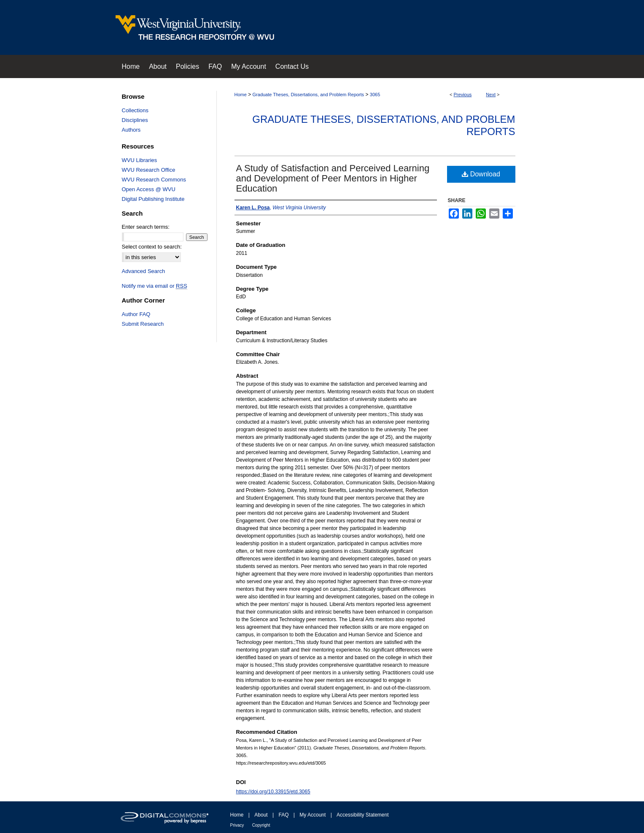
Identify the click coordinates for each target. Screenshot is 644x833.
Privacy (237, 825)
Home (241, 95)
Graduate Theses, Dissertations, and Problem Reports (309, 95)
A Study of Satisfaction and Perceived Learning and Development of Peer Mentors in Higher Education (333, 178)
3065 (375, 95)
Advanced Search (144, 271)
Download (481, 174)
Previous (463, 95)
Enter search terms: (146, 227)
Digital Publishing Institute (153, 199)
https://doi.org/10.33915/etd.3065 (273, 792)
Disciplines (135, 120)
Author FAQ (136, 314)
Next (491, 95)
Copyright (261, 825)
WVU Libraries (140, 160)
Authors (131, 130)
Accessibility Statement (362, 815)
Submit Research (143, 324)
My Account (313, 815)
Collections (135, 110)
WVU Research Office (149, 170)
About (261, 815)
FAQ (283, 815)
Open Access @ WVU (149, 189)
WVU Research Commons (154, 180)
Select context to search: (152, 247)
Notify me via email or (155, 286)
